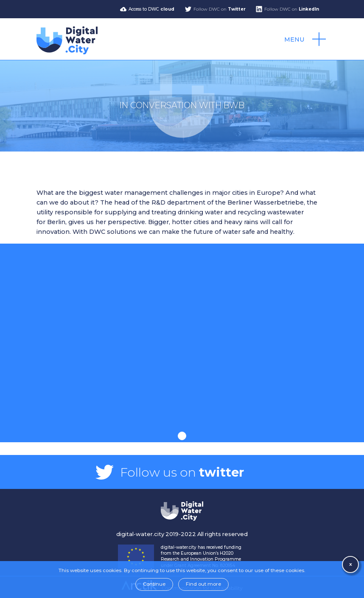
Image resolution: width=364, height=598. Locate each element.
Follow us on (182, 472)
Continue (154, 584)
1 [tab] (182, 436)
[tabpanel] (182, 337)
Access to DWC (151, 9)
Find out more (203, 584)
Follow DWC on (220, 9)
